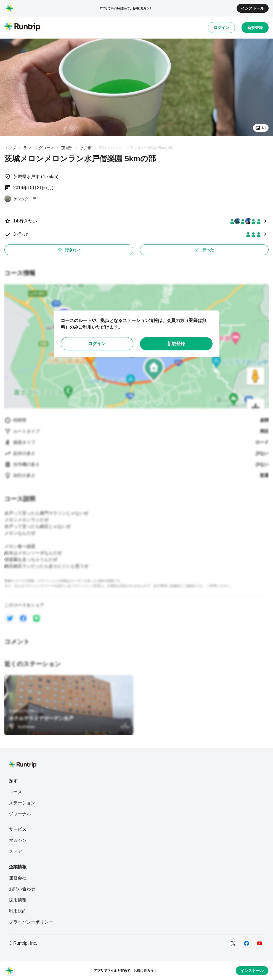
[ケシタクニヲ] (20, 199)
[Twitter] (233, 943)
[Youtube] (260, 943)
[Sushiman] (22, 727)
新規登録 (255, 28)
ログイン (221, 28)
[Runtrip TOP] (22, 27)
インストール (253, 8)
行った (204, 249)
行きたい (69, 249)
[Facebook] (247, 943)
